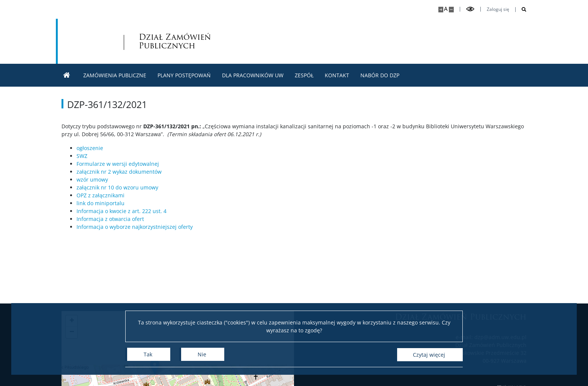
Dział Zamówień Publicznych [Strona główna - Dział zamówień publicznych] (137, 41)
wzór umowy (92, 179)
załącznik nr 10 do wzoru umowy (117, 187)
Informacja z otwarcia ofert (110, 219)
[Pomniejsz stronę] (451, 10)
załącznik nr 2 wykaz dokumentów (119, 172)
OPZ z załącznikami (100, 195)
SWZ (82, 156)
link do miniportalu (100, 203)
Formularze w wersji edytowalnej (118, 164)
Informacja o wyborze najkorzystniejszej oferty (135, 227)
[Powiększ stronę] (441, 10)
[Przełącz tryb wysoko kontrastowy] (470, 9)
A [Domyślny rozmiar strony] (446, 9)
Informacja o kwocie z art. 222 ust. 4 (121, 211)
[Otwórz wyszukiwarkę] (521, 10)
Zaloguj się (498, 9)
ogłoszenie (90, 148)
